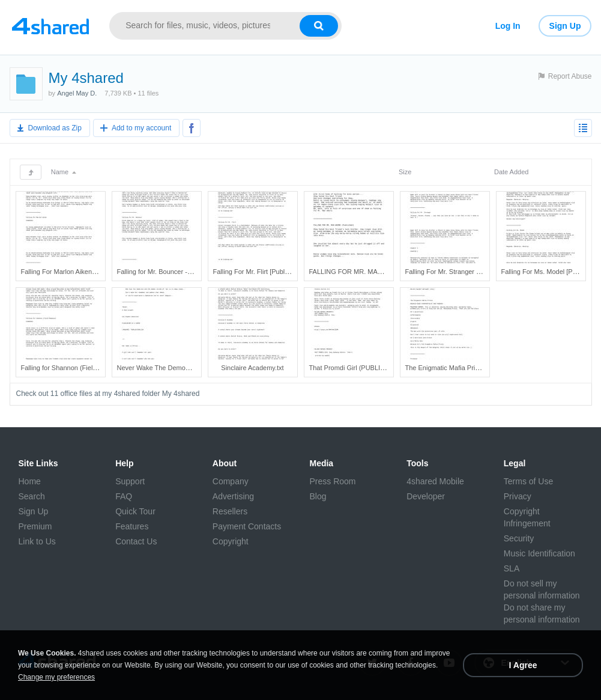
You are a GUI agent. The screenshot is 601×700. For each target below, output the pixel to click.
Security (519, 538)
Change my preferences (56, 677)
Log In (508, 26)
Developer (426, 496)
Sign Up (565, 26)
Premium (35, 526)
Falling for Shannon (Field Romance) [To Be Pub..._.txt (101, 368)
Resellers (230, 511)
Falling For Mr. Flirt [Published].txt (262, 272)
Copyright (231, 541)
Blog (318, 496)
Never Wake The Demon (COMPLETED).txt (181, 368)
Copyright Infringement (527, 517)
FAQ (124, 496)
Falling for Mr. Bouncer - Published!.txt (173, 272)
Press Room (332, 481)
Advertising (233, 496)
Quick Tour (135, 511)
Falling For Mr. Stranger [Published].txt (462, 272)
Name (64, 172)
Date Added (512, 172)
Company (231, 481)
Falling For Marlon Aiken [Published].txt (78, 272)
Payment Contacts (247, 526)
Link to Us (37, 541)
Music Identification (539, 553)
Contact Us (136, 541)
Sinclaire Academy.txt (252, 368)
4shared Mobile (435, 481)
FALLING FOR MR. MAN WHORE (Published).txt (382, 272)
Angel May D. (77, 93)
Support (130, 481)
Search (32, 496)
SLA (512, 568)
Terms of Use (528, 481)
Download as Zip (55, 128)
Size (405, 172)
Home (30, 481)
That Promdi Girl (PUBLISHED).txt (359, 368)
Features (132, 526)
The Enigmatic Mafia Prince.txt (450, 368)
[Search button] (319, 26)
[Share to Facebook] (192, 128)
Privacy (518, 496)
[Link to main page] (51, 26)
